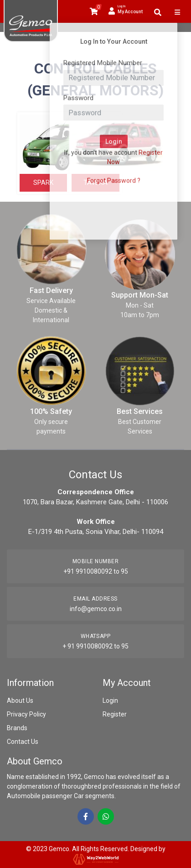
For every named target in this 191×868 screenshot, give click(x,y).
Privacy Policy (26, 714)
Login (110, 701)
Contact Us (23, 742)
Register (115, 714)
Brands (17, 728)
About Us (20, 701)
